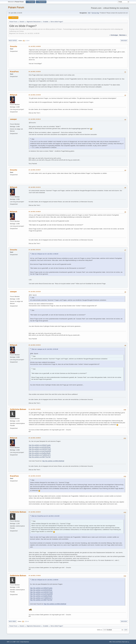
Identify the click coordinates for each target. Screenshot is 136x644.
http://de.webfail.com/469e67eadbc (40, 445)
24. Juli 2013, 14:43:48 (35, 95)
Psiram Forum (16, 7)
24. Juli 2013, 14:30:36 (35, 72)
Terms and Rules (117, 642)
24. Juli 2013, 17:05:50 (35, 576)
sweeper (13, 119)
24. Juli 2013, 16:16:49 (35, 476)
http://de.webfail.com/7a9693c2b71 (40, 455)
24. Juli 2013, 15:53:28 (35, 292)
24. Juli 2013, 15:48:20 (35, 212)
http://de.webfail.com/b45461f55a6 (40, 447)
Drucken (124, 41)
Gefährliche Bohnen (18, 409)
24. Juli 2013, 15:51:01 (35, 250)
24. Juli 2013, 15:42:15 (35, 187)
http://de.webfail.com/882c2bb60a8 (53, 461)
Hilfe (110, 642)
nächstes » (123, 35)
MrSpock (14, 95)
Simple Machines (25, 642)
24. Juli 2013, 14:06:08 (35, 46)
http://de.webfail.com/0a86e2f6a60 (40, 453)
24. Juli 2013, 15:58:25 (35, 409)
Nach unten (13, 41)
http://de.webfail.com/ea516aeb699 (40, 451)
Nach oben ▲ (126, 642)
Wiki (89, 13)
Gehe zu (99, 630)
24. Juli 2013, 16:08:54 (35, 438)
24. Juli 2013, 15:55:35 (35, 345)
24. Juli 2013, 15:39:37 (35, 170)
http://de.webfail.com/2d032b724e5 (40, 449)
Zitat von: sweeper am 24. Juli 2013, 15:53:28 (45, 349)
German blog (95, 13)
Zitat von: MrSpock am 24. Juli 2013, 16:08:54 (45, 580)
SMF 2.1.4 (9, 642)
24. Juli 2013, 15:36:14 (35, 119)
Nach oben (12, 621)
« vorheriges (114, 35)
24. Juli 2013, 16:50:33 (35, 512)
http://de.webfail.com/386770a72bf (40, 457)
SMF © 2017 (16, 642)
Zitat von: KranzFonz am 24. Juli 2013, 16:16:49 (45, 516)
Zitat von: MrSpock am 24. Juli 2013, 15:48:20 (45, 254)
